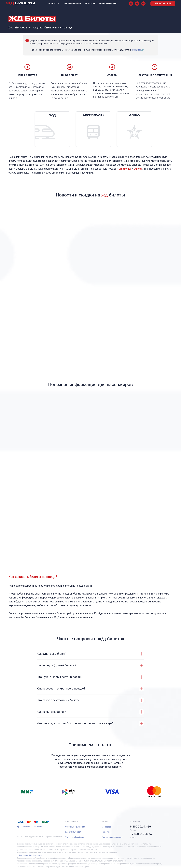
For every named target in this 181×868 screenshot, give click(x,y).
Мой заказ (106, 827)
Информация (108, 4)
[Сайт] (131, 4)
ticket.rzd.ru (38, 855)
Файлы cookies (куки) (75, 837)
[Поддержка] (143, 4)
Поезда (90, 4)
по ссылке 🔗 (138, 50)
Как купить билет (73, 832)
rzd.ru (19, 855)
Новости (54, 4)
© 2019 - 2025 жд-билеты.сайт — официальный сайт (40, 837)
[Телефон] (137, 4)
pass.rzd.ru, (28, 855)
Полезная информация (112, 837)
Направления (72, 4)
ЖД (52, 116)
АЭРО (134, 116)
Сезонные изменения (75, 827)
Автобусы (93, 116)
